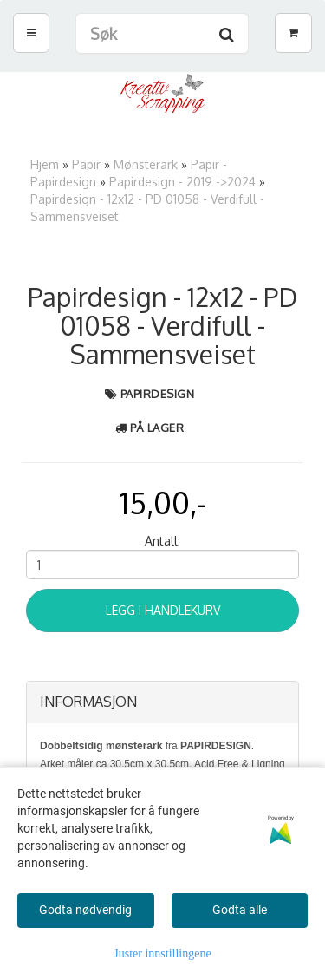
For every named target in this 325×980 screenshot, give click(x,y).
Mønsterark (146, 164)
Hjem (45, 164)
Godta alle (240, 910)
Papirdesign (158, 394)
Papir (86, 164)
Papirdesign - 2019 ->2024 (182, 182)
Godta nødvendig (85, 910)
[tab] (162, 702)
